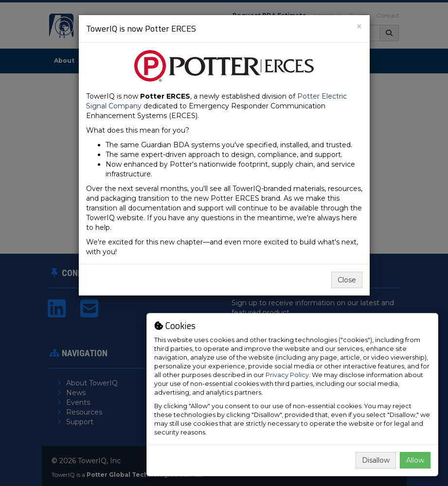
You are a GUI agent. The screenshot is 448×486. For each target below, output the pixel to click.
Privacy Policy (287, 375)
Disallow (376, 460)
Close (347, 280)
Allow (415, 460)
